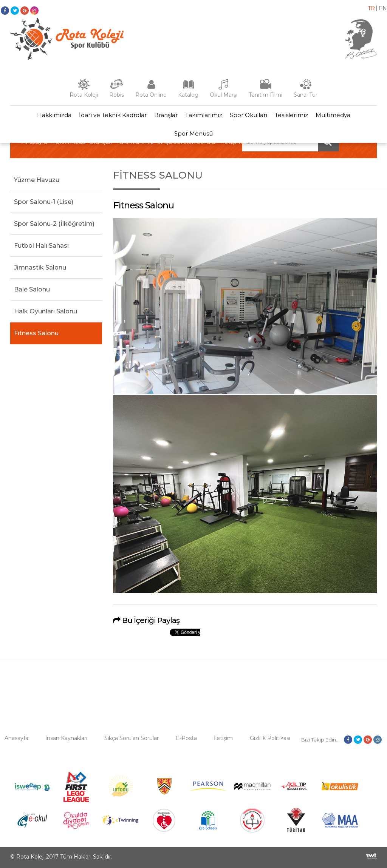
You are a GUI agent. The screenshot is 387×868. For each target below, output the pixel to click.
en (383, 8)
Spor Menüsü (193, 133)
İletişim (223, 738)
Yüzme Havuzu (37, 180)
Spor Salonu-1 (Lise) (44, 202)
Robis (117, 95)
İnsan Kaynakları (66, 738)
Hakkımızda (54, 115)
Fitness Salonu (36, 333)
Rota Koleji (84, 95)
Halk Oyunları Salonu (46, 311)
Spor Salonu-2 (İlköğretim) (54, 224)
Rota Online (151, 95)
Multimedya (333, 115)
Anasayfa (16, 738)
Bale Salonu (32, 289)
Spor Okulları (248, 115)
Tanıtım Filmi (265, 95)
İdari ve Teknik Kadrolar (113, 115)
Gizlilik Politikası (270, 738)
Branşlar (166, 115)
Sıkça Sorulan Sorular (132, 738)
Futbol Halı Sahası (41, 246)
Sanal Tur (306, 95)
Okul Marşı (224, 95)
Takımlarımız (204, 115)
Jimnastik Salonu (40, 267)
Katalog (188, 95)
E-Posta (186, 738)
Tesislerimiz (291, 115)
